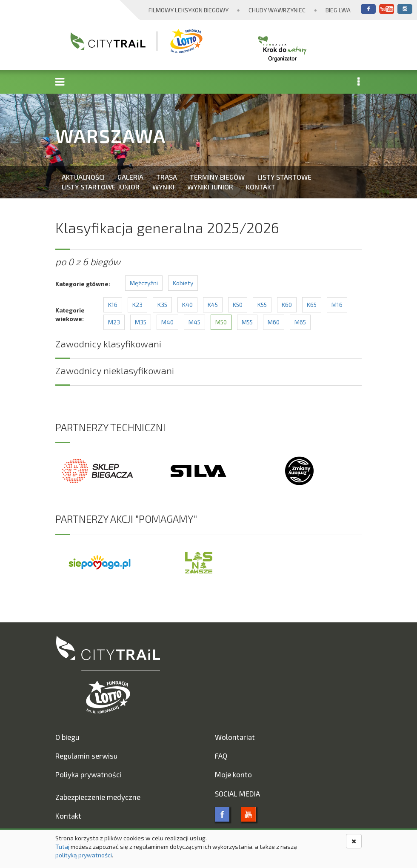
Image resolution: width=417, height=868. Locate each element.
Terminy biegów (217, 177)
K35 (162, 305)
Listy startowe (284, 177)
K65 (312, 305)
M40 (167, 322)
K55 (262, 305)
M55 (247, 322)
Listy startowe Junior (101, 187)
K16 (113, 305)
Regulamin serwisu (86, 756)
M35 (141, 322)
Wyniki (163, 187)
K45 (213, 305)
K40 (187, 305)
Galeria (130, 177)
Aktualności (83, 177)
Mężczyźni (144, 283)
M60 (274, 322)
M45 (194, 322)
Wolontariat (235, 737)
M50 (221, 322)
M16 (337, 305)
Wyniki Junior (210, 187)
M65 (300, 322)
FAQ (221, 756)
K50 (238, 305)
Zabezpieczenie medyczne (98, 797)
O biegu (67, 737)
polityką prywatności (84, 855)
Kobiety (183, 283)
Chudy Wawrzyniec (277, 10)
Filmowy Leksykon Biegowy (189, 10)
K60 (287, 305)
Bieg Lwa (338, 10)
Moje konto (233, 774)
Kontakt (261, 187)
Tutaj (62, 847)
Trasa (167, 177)
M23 (114, 322)
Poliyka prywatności (88, 774)
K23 (137, 305)
